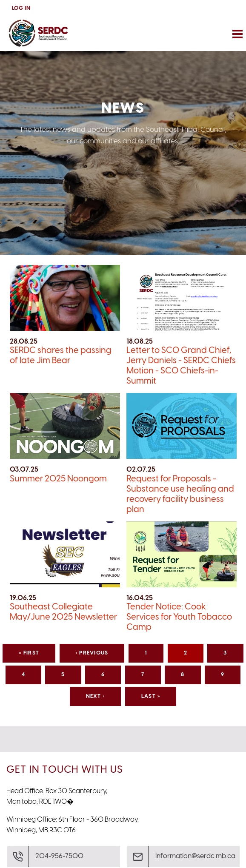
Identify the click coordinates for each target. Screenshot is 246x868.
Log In (21, 8)
